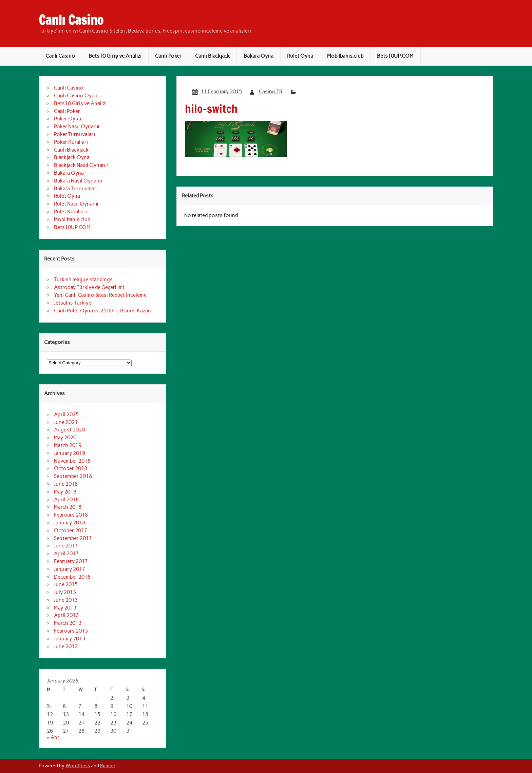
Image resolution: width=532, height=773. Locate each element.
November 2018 (72, 461)
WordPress (78, 766)
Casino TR (271, 92)
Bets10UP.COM (395, 56)
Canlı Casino (71, 20)
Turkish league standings (83, 279)
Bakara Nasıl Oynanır (78, 181)
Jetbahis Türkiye (73, 303)
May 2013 (65, 608)
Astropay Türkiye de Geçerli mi (89, 287)
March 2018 (68, 507)
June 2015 (66, 584)
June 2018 (66, 484)
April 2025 (66, 414)
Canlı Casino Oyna (76, 96)
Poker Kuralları (71, 142)
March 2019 (68, 445)
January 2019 (70, 453)
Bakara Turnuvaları (76, 189)
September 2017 (73, 538)
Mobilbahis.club (345, 56)
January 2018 (70, 523)
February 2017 (71, 561)
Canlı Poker (168, 56)
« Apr (53, 737)
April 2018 (66, 500)
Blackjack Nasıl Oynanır (81, 165)
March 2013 (68, 623)
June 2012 (66, 646)
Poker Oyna (68, 119)
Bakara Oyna (259, 56)
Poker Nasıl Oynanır (77, 127)
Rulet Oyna (300, 56)
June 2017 (66, 546)
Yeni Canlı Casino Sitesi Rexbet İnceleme (100, 295)
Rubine (107, 766)
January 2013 (70, 639)
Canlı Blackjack (212, 56)
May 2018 (65, 492)
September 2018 (73, 476)
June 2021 (66, 422)
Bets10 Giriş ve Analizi (115, 56)
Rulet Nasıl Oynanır (77, 204)
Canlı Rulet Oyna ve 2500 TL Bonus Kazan (102, 311)
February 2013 (71, 631)
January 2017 (70, 569)
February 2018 (71, 515)
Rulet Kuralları (70, 212)
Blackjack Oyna (72, 157)
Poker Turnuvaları (74, 134)
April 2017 (66, 554)
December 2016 (72, 577)
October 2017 (71, 530)
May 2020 (65, 438)
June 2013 (66, 600)
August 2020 (69, 430)
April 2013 (66, 615)
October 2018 (71, 468)
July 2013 (65, 592)
